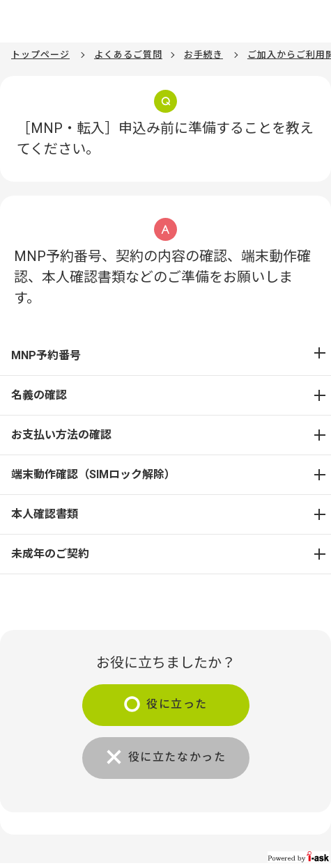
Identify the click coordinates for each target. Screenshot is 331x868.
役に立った (177, 704)
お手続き (203, 55)
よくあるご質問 (128, 55)
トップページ (40, 55)
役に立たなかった (177, 757)
